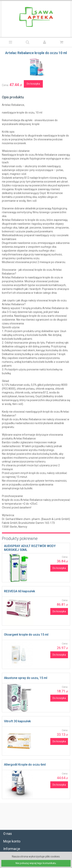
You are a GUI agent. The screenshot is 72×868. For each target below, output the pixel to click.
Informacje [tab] (12, 849)
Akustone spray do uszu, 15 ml (26, 678)
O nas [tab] (8, 834)
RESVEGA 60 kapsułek (19, 591)
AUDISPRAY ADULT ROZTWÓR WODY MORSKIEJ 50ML (30, 548)
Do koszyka (33, 84)
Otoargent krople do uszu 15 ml (26, 635)
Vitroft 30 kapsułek (17, 721)
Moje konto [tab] (12, 841)
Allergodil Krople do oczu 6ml (25, 765)
